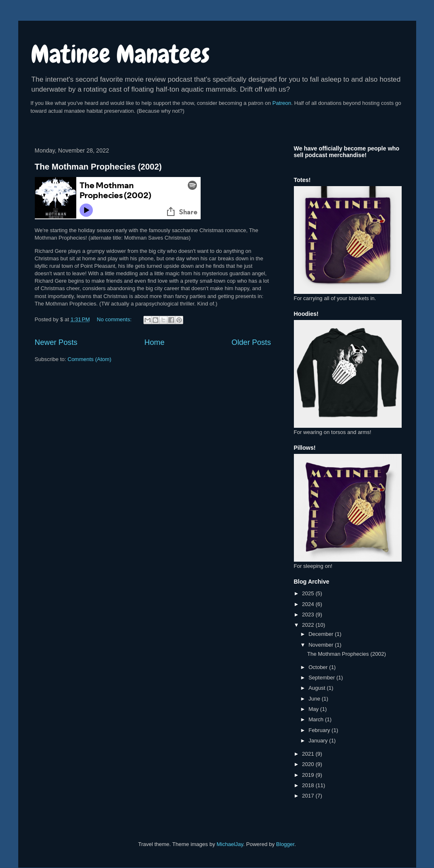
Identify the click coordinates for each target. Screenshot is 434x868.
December (322, 634)
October (319, 667)
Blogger (285, 844)
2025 (309, 593)
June (315, 699)
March (317, 719)
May (314, 709)
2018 (309, 785)
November (322, 645)
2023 (309, 615)
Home (154, 342)
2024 (309, 604)
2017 (309, 796)
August (318, 688)
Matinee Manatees (120, 54)
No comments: (115, 319)
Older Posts (251, 342)
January (319, 741)
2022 (309, 625)
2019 (309, 775)
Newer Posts (56, 342)
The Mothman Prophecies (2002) (98, 167)
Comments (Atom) (89, 359)
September (322, 678)
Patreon (282, 103)
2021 (309, 754)
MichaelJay (230, 844)
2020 (309, 764)
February (320, 730)
